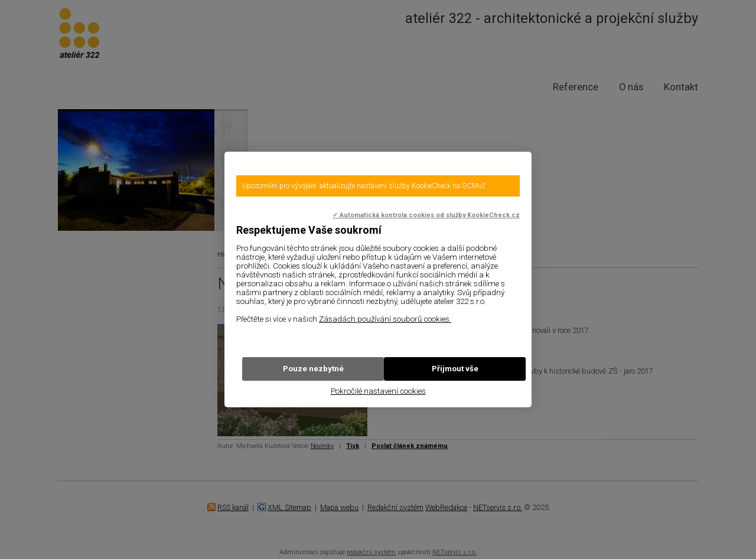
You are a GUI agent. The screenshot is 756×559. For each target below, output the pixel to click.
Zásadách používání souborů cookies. (385, 319)
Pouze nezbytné (313, 369)
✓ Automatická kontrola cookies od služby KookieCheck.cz (426, 215)
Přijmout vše (455, 369)
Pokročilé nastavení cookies (378, 391)
